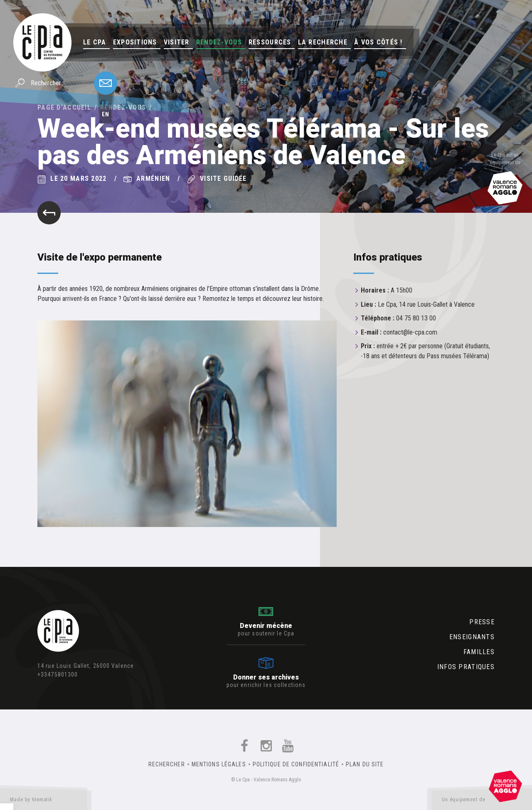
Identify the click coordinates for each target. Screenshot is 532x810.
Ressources (270, 42)
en (106, 114)
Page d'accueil (64, 107)
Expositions (135, 42)
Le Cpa (95, 42)
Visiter (177, 42)
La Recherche (323, 42)
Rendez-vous (219, 42)
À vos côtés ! (378, 42)
